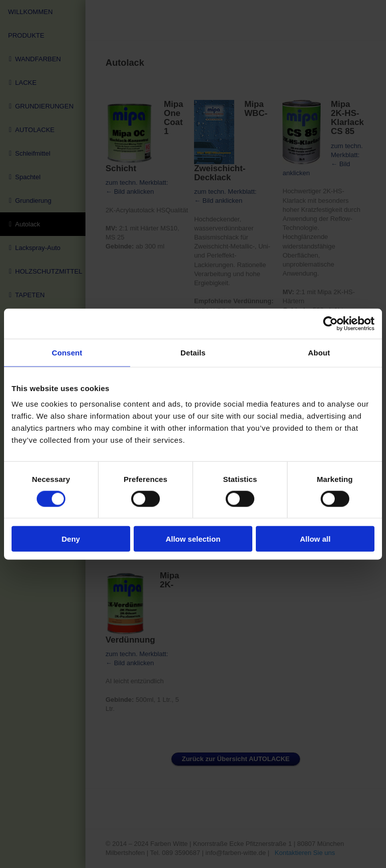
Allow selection (193, 539)
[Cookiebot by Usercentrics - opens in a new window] (330, 323)
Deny (71, 539)
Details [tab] (193, 352)
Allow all (315, 539)
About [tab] (319, 352)
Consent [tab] (67, 352)
